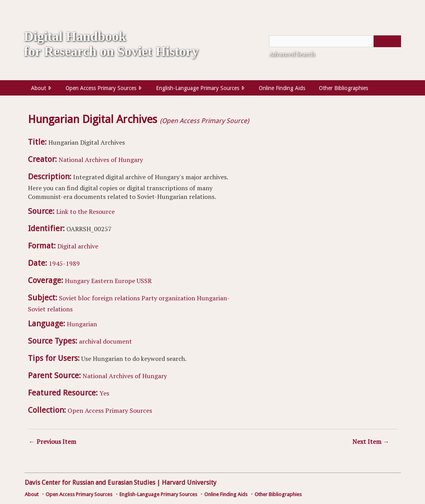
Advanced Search (292, 54)
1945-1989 (64, 263)
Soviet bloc (75, 298)
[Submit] (387, 41)
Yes (104, 393)
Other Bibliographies (343, 88)
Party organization (168, 298)
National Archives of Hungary (101, 160)
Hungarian (82, 324)
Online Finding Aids (282, 88)
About (38, 88)
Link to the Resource (85, 212)
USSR (144, 281)
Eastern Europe (113, 281)
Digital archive (78, 246)
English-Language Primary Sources (198, 88)
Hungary (77, 281)
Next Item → (371, 441)
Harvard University (189, 483)
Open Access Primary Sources (101, 88)
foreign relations (116, 298)
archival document (105, 341)
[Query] (335, 41)
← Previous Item (52, 441)
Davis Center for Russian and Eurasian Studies (90, 483)
